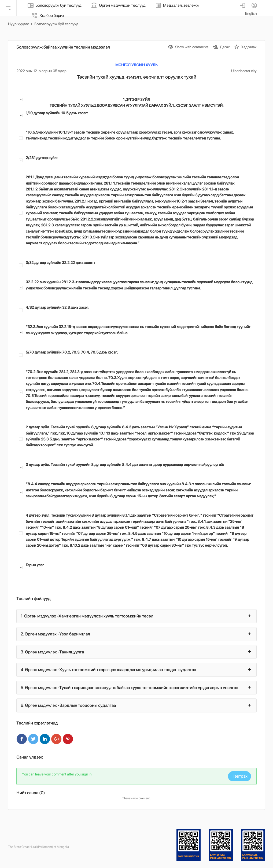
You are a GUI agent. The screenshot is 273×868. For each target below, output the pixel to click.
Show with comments (188, 47)
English (251, 13)
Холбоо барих (48, 16)
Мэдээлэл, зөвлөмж (177, 5)
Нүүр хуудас (19, 24)
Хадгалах (245, 47)
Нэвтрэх (239, 776)
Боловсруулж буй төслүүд (54, 5)
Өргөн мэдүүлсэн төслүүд (118, 5)
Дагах (221, 47)
